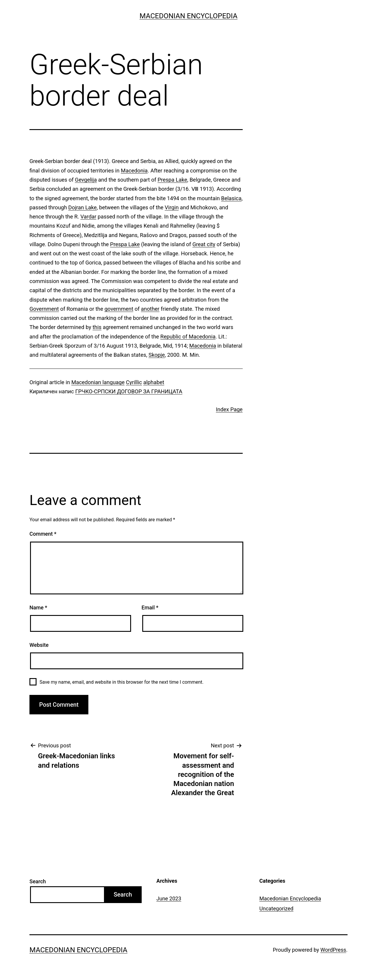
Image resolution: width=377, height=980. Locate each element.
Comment (43, 534)
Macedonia (134, 171)
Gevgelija (86, 180)
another (150, 309)
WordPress (333, 950)
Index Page (229, 409)
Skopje (157, 355)
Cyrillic (134, 382)
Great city (204, 244)
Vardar (88, 217)
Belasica (231, 198)
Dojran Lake (82, 207)
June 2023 (169, 898)
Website (39, 645)
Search (38, 881)
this (97, 327)
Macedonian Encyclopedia (188, 16)
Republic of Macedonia (188, 337)
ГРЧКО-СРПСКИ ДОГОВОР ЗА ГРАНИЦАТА (129, 391)
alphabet (154, 382)
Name (38, 607)
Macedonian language (98, 382)
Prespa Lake (172, 180)
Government (44, 309)
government (119, 309)
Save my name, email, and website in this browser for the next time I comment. (121, 682)
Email (150, 607)
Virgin (172, 207)
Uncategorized (277, 909)
